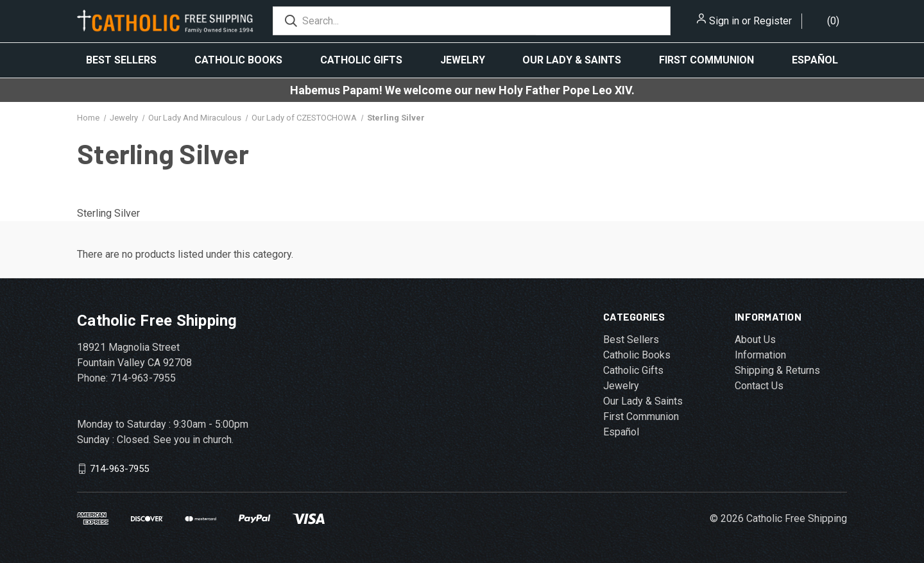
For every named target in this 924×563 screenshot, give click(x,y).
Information (760, 355)
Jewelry (463, 60)
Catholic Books (238, 60)
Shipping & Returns (777, 370)
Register (773, 21)
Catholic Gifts (361, 60)
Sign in (724, 21)
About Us (755, 340)
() (833, 21)
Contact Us (759, 386)
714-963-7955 (119, 469)
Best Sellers (121, 60)
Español (815, 60)
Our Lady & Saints (572, 60)
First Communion (706, 60)
